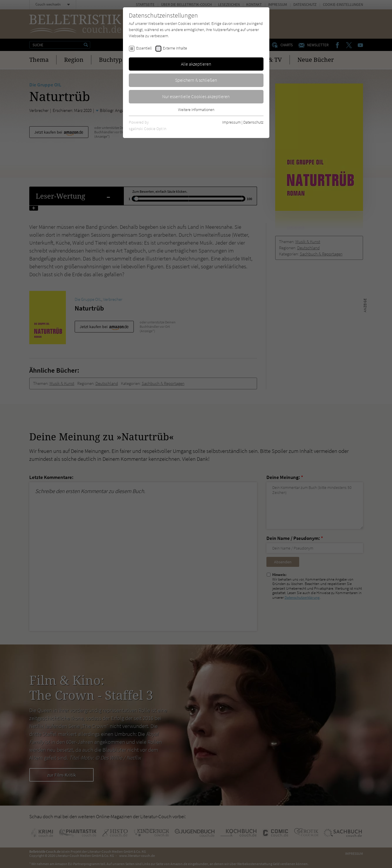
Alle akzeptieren (196, 64)
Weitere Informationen (196, 110)
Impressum (231, 122)
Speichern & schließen (196, 80)
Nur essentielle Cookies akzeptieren (196, 96)
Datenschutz (253, 122)
